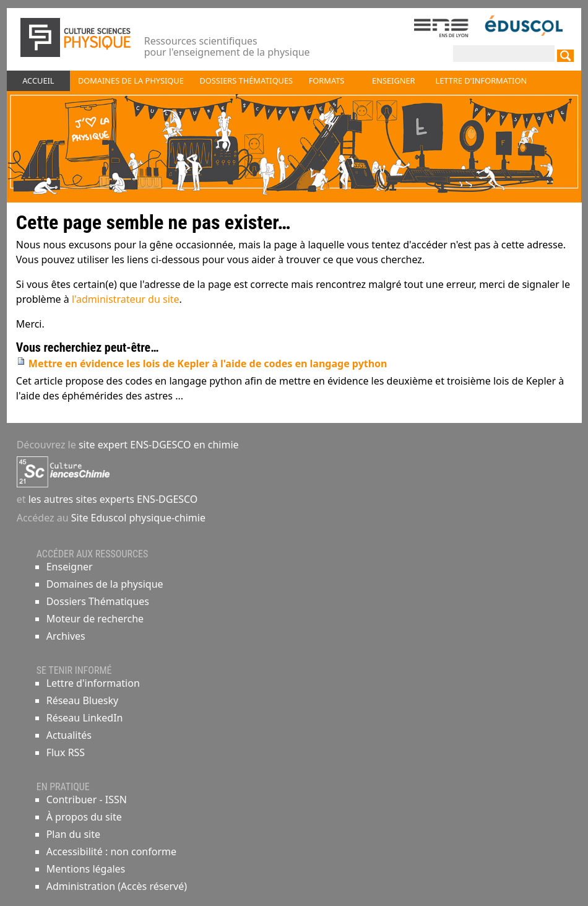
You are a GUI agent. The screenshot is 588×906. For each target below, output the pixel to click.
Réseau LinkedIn (85, 718)
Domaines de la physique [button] (131, 81)
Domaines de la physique (105, 584)
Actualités (69, 735)
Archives (66, 636)
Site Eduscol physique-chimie (138, 518)
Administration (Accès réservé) (117, 886)
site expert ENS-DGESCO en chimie (159, 445)
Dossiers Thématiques (98, 601)
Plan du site (73, 834)
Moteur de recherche (95, 619)
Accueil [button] (38, 81)
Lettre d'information (93, 683)
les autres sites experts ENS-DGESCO (112, 499)
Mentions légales (86, 869)
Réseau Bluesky (83, 700)
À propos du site (84, 817)
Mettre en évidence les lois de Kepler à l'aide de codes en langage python (208, 364)
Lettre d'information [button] (482, 81)
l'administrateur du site (126, 299)
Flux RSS (66, 752)
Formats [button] (327, 81)
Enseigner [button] (393, 81)
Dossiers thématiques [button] (246, 81)
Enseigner (70, 567)
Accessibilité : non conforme (111, 852)
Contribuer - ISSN (87, 799)
